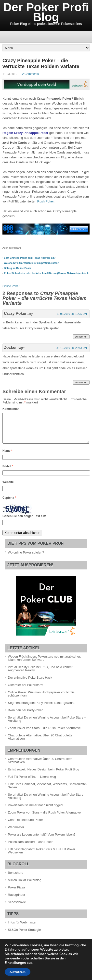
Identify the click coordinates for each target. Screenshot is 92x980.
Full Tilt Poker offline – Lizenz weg (32, 783)
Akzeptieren (18, 972)
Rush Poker (46, 201)
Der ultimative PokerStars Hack (30, 683)
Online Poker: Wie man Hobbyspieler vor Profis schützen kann (41, 700)
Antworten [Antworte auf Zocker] (81, 382)
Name (7, 457)
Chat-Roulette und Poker (25, 826)
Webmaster (16, 833)
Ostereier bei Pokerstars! (26, 691)
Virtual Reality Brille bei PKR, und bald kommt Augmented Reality (40, 674)
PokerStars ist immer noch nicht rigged (35, 811)
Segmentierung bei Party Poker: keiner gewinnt (41, 709)
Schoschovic (17, 908)
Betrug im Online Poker (18, 268)
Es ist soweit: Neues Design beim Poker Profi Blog (43, 775)
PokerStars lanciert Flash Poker (30, 848)
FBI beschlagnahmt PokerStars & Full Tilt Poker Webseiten (42, 857)
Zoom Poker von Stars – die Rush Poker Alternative (44, 734)
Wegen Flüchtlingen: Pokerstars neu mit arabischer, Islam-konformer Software (44, 664)
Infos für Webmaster (22, 928)
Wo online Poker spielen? (26, 558)
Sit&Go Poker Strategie (24, 936)
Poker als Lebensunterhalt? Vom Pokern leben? (42, 840)
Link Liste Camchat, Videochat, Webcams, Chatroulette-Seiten (47, 791)
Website (8, 488)
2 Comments (30, 74)
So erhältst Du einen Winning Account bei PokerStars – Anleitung (47, 725)
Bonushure (16, 879)
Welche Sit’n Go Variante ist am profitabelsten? (31, 263)
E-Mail (8, 472)
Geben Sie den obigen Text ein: (24, 522)
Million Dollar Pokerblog (25, 886)
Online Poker (11, 286)
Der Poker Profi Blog (46, 12)
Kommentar (11, 409)
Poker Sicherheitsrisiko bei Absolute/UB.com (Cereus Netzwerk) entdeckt (47, 273)
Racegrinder (17, 901)
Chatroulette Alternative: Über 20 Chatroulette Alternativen (40, 743)
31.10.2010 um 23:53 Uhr (72, 348)
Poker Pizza (16, 893)
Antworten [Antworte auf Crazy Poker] (81, 337)
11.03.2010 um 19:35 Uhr (72, 314)
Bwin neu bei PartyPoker (25, 716)
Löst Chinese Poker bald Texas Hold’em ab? (30, 258)
